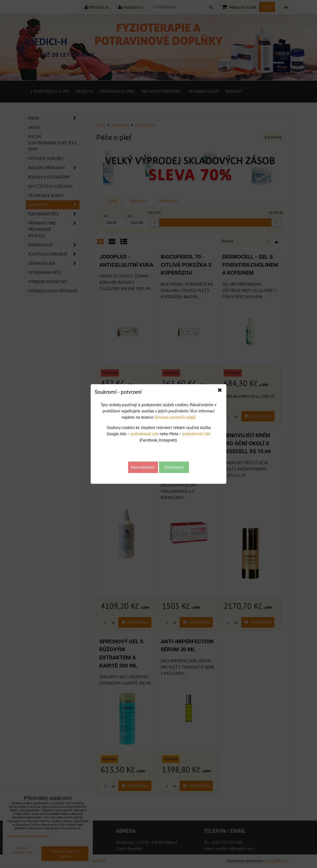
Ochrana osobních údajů (175, 417)
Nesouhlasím (143, 467)
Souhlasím (174, 467)
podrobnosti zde (145, 434)
